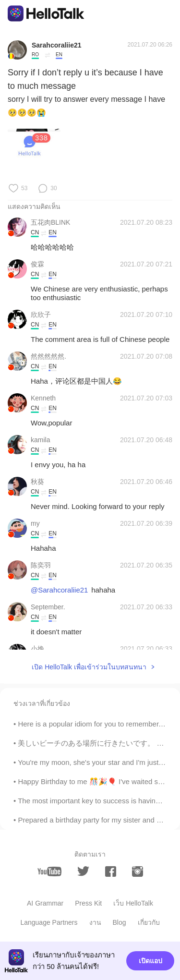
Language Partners (49, 922)
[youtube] (49, 871)
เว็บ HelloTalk (133, 903)
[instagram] (138, 871)
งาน (95, 922)
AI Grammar (45, 903)
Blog (120, 922)
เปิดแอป (150, 961)
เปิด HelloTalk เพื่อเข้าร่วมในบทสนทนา (89, 667)
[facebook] (111, 871)
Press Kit (88, 903)
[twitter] (83, 871)
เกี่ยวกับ (149, 922)
